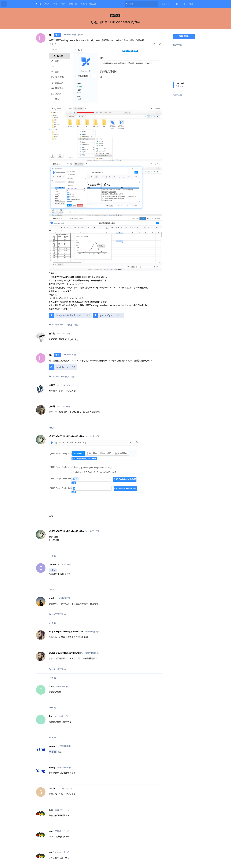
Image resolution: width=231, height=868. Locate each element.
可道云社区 (43, 4)
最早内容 (177, 45)
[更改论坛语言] (167, 4)
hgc (54, 570)
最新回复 (177, 95)
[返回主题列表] (4, 4)
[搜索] (141, 4)
